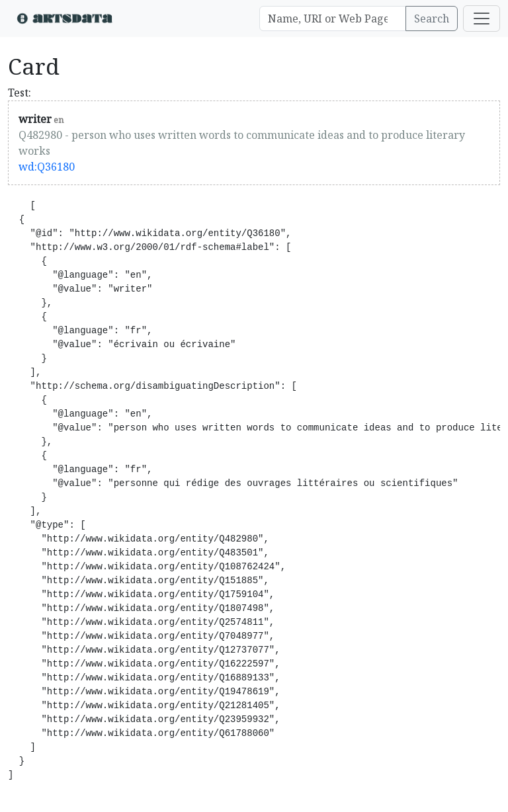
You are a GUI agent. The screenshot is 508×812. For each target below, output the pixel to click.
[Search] (333, 19)
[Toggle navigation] (482, 19)
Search (432, 19)
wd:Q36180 (47, 167)
